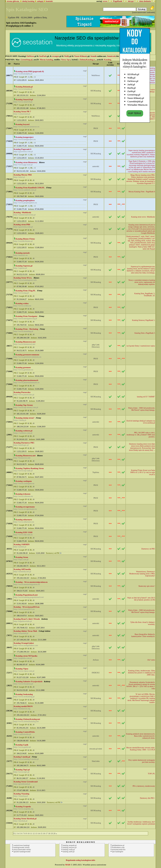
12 (34, 833)
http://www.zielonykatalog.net (26, 721)
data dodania (145, 1)
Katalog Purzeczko (22, 392)
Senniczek (111, 56)
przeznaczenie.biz (119, 849)
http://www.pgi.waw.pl (23, 165)
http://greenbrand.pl (22, 784)
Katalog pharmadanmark (27, 380)
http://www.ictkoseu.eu (23, 496)
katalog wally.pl (69, 849)
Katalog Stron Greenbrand (26, 782)
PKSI (96, 128)
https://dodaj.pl (20, 420)
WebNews (96, 75)
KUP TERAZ (135, 112)
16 (44, 833)
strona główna (12, 1)
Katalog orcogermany (25, 507)
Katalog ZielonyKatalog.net (28, 719)
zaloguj (40, 1)
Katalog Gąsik (22, 745)
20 (54, 833)
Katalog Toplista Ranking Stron (30, 468)
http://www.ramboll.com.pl (25, 190)
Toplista (96, 472)
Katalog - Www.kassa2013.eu (27, 607)
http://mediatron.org (22, 709)
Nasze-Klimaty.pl (136, 97)
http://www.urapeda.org (24, 809)
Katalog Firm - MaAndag (27, 329)
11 (31, 833)
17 (47, 833)
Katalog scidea (22, 303)
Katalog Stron (22, 557)
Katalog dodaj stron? (25, 418)
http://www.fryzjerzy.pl (23, 684)
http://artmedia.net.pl (22, 571)
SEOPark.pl (133, 73)
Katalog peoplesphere (25, 200)
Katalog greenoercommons (27, 355)
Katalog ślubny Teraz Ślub (25, 631)
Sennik (93, 56)
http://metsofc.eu (21, 255)
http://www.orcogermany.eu (25, 509)
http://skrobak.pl (21, 821)
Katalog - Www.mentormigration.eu (32, 582)
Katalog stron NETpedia (26, 656)
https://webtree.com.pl (23, 433)
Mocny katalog (46, 59)
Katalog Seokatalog (24, 694)
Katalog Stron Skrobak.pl (25, 818)
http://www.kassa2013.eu (24, 609)
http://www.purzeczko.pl (24, 394)
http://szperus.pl (20, 268)
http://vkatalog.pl (21, 796)
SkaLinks (96, 761)
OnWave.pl (133, 80)
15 (41, 833)
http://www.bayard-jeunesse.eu (27, 127)
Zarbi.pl (131, 90)
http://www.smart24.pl (23, 102)
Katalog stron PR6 (22, 224)
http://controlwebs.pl (22, 734)
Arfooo (96, 660)
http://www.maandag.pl (23, 331)
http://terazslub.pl (21, 633)
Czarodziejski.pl (135, 101)
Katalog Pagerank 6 (23, 149)
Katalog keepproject (25, 137)
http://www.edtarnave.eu (24, 522)
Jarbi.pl (131, 84)
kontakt (49, 1)
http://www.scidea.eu (22, 306)
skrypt (131, 1)
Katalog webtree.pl (24, 431)
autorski (96, 166)
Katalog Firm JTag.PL (26, 291)
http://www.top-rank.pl (23, 471)
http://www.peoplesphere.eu (25, 203)
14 (39, 833)
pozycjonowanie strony (22, 849)
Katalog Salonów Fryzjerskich (29, 681)
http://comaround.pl (22, 114)
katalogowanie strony (22, 847)
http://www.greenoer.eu (23, 370)
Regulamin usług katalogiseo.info (80, 860)
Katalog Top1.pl (23, 770)
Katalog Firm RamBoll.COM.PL (30, 188)
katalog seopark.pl (70, 845)
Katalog (107, 59)
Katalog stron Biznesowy (27, 162)
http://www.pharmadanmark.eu (27, 382)
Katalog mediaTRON (23, 706)
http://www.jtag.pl (21, 293)
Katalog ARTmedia (22, 569)
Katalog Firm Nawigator (27, 316)
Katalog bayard (23, 124)
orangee (56, 56)
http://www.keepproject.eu (25, 139)
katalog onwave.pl (70, 847)
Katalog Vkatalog (22, 794)
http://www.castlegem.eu (24, 483)
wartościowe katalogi (22, 845)
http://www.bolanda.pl (23, 89)
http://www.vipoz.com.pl (24, 671)
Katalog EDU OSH (24, 532)
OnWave (30, 56)
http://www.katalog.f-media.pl (26, 759)
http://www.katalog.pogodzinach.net (29, 597)
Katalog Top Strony (24, 405)
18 (49, 833)
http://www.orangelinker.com (26, 645)
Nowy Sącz (66, 59)
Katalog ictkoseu (23, 494)
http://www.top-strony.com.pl (26, 407)
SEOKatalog (96, 91)
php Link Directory (96, 346)
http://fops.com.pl (21, 559)
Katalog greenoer (23, 367)
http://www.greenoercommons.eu (28, 357)
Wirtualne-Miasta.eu (137, 104)
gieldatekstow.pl (118, 845)
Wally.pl (131, 77)
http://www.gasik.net (22, 747)
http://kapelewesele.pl (23, 621)
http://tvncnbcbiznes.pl (23, 241)
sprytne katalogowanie (22, 852)
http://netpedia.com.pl (23, 658)
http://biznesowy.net (22, 458)
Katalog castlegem (24, 481)
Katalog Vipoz (22, 669)
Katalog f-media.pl (22, 757)
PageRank (118, 1)
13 (36, 833)
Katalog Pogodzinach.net (27, 595)
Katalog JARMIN (22, 544)
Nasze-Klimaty (81, 56)
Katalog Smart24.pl (24, 99)
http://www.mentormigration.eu (27, 584)
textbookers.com (118, 847)
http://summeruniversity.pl (25, 215)
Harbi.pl (131, 87)
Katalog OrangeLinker (24, 643)
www (105, 1)
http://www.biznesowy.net (25, 344)
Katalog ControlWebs (25, 732)
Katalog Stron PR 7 (22, 111)
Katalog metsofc (23, 253)
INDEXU (96, 673)
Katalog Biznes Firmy (25, 239)
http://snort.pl (19, 177)
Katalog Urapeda (23, 806)
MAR (68, 865)
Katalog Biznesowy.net (26, 342)
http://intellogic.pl (21, 445)
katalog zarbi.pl (69, 852)
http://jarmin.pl (20, 547)
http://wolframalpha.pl (23, 74)
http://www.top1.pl (22, 772)
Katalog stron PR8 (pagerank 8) (30, 71)
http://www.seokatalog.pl (24, 696)
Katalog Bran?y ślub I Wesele (27, 619)
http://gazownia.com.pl (23, 151)
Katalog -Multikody (22, 212)
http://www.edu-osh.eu (23, 535)
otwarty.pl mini (96, 749)
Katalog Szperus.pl (24, 266)
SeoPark (43, 56)
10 (28, 833)
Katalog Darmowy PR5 (24, 443)
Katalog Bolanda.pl (24, 87)
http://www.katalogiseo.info (25, 280)
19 (52, 833)
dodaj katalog (27, 1)
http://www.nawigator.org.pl (25, 318)
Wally (67, 56)
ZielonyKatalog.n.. (88, 59)
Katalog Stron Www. (23, 278)
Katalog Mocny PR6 (23, 175)
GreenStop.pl (134, 94)
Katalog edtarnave (24, 519)
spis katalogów (118, 852)
